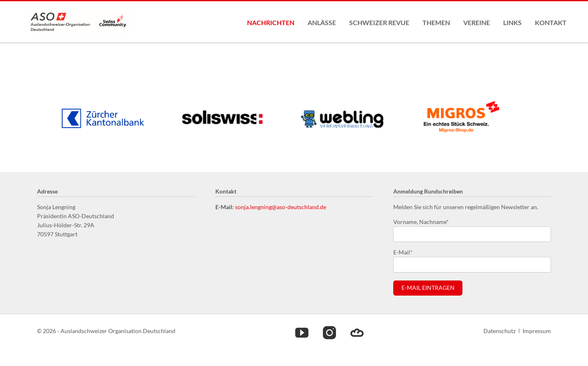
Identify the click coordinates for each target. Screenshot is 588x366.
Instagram (329, 332)
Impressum (537, 331)
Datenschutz (499, 331)
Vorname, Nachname (421, 221)
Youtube (302, 332)
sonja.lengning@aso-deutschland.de (281, 207)
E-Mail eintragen (428, 288)
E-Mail (406, 252)
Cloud (357, 332)
